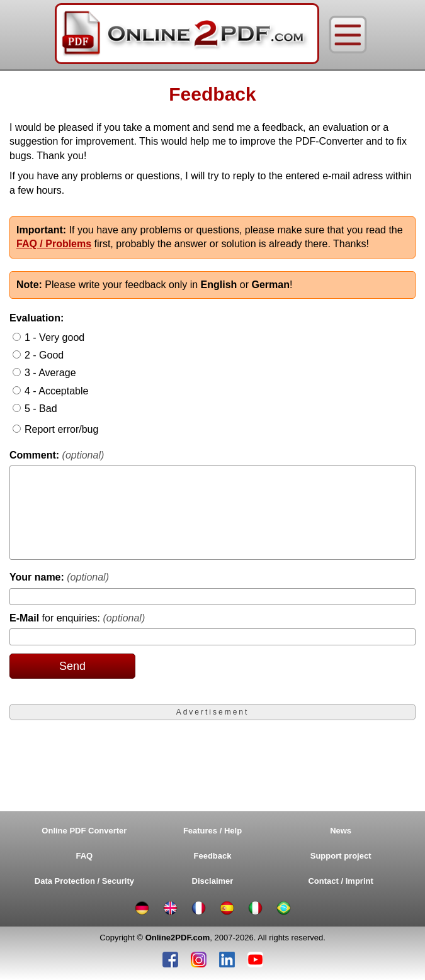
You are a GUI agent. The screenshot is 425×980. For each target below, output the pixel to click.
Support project (341, 856)
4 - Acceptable (56, 391)
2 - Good (44, 355)
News (341, 831)
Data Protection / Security (84, 881)
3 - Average (50, 373)
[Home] (187, 35)
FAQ (85, 856)
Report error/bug (61, 429)
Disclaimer (213, 881)
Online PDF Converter (84, 831)
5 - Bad (41, 409)
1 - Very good (54, 337)
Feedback (213, 856)
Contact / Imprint (340, 881)
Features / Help (212, 831)
